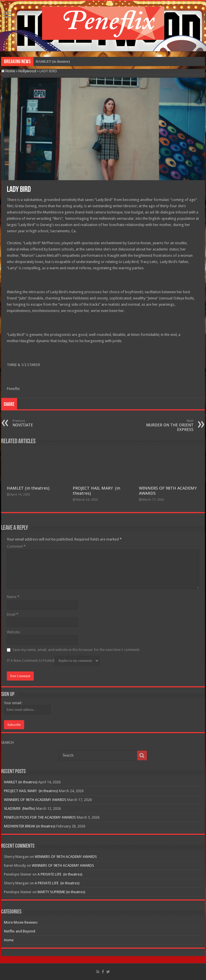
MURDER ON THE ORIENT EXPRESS (164, 425)
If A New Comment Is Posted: (53, 661)
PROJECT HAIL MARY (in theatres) (31, 791)
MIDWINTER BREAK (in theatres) (30, 826)
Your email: (13, 703)
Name (13, 597)
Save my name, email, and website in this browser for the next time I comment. (76, 650)
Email (13, 614)
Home (8, 71)
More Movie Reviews (21, 922)
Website (13, 632)
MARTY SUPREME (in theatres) (61, 892)
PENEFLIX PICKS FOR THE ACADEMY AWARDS (40, 817)
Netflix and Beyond (20, 931)
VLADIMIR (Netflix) (20, 809)
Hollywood (27, 71)
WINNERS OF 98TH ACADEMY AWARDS (35, 800)
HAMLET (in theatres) (53, 61)
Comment (16, 546)
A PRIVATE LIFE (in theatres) (60, 874)
